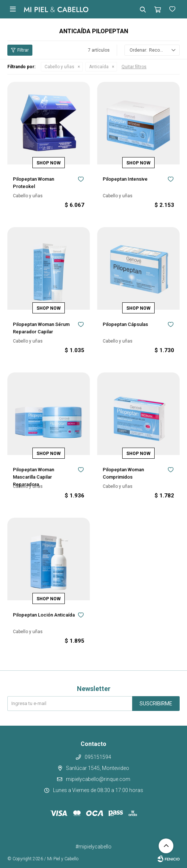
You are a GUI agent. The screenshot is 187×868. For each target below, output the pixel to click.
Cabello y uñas (59, 67)
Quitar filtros (134, 67)
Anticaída (99, 67)
